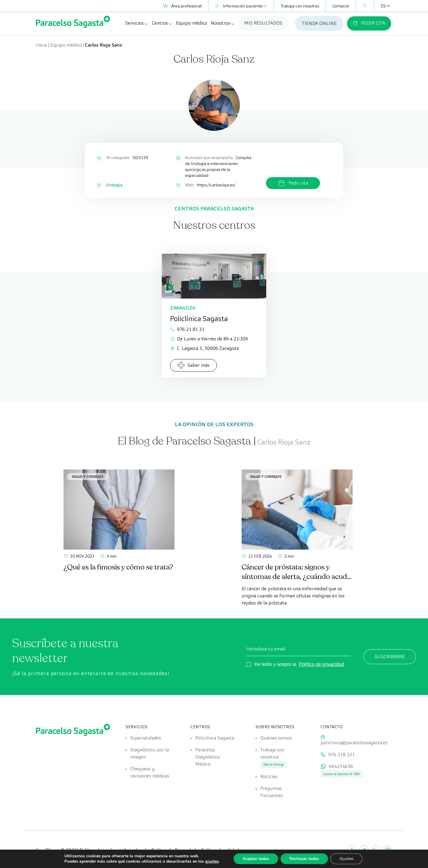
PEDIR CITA (369, 23)
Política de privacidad (321, 664)
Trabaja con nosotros (300, 6)
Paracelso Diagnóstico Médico (208, 757)
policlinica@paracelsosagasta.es (354, 743)
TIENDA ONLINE (319, 23)
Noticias (269, 776)
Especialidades (146, 738)
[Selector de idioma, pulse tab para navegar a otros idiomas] (383, 6)
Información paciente (241, 6)
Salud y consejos (88, 476)
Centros (162, 23)
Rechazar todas (304, 859)
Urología (114, 185)
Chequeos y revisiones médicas (150, 772)
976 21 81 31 (187, 329)
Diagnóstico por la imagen (150, 753)
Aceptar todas (256, 859)
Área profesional (182, 6)
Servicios (137, 23)
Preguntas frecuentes (272, 792)
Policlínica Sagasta (215, 738)
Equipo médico (192, 23)
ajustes (212, 861)
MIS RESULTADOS (263, 23)
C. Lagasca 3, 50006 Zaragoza (205, 348)
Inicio (42, 45)
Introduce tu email (266, 649)
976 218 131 (341, 754)
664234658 (341, 766)
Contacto (341, 6)
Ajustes (346, 859)
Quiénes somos (276, 738)
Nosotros (223, 23)
